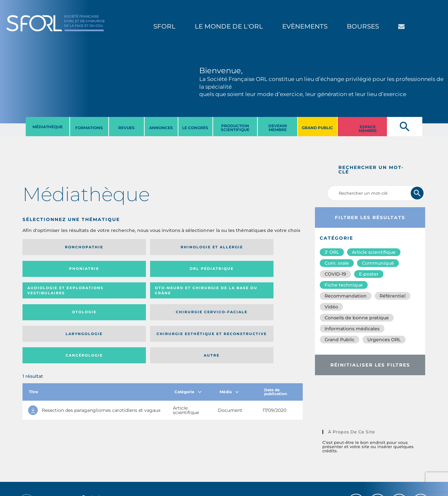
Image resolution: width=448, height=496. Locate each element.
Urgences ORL (384, 340)
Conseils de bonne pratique (357, 318)
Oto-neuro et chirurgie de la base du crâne (119, 271)
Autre (265, 297)
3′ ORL (332, 252)
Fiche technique (344, 285)
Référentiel (393, 296)
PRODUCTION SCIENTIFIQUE (235, 128)
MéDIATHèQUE (48, 127)
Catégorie (188, 336)
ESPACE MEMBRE (368, 129)
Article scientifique (374, 252)
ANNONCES (161, 128)
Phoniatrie (195, 247)
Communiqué (378, 263)
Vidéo (331, 307)
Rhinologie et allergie (116, 247)
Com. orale (337, 263)
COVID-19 (335, 274)
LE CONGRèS (195, 128)
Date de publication (279, 336)
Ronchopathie (54, 247)
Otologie (195, 271)
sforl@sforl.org (115, 456)
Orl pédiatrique (265, 247)
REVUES (126, 128)
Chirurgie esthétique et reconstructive (119, 297)
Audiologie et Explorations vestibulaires (46, 271)
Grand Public (340, 340)
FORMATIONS (89, 128)
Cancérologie (195, 297)
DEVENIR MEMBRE (278, 128)
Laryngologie (54, 297)
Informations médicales (352, 329)
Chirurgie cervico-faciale (263, 271)
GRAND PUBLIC (317, 128)
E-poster (369, 274)
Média (229, 336)
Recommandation (346, 296)
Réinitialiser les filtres (370, 365)
